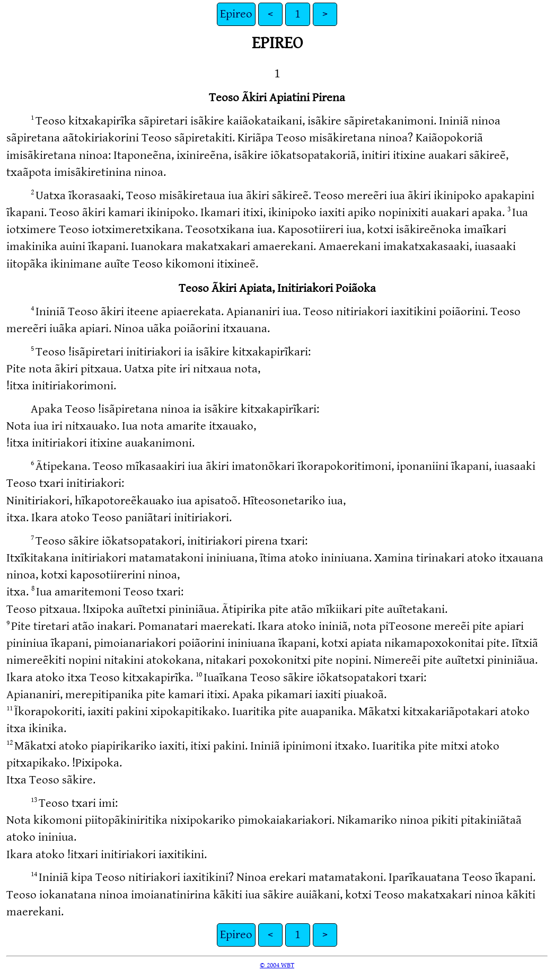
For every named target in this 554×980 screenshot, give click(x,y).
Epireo (236, 14)
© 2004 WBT (277, 965)
